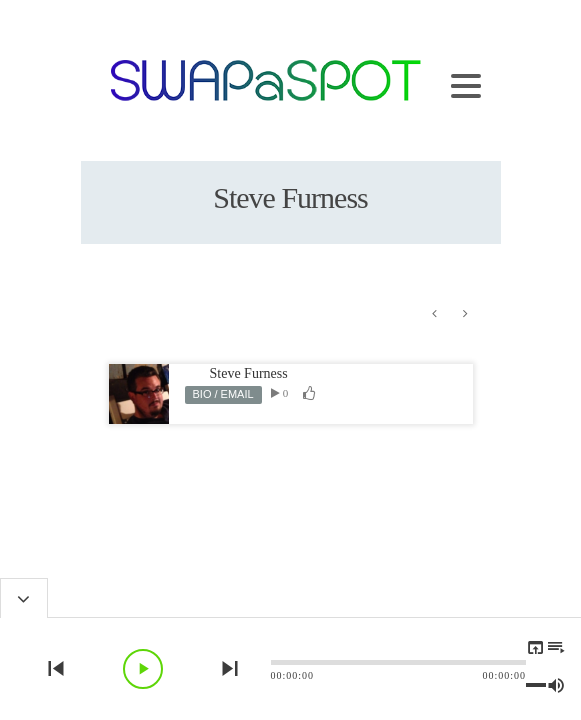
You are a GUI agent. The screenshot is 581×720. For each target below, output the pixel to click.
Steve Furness (249, 373)
